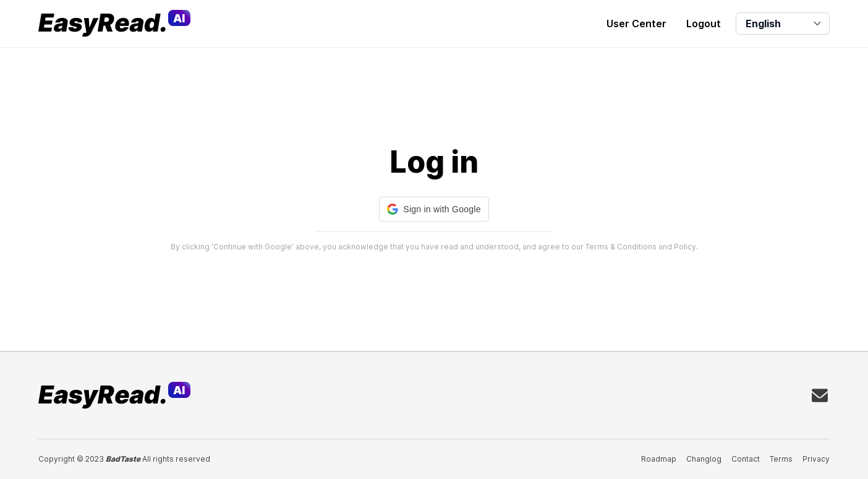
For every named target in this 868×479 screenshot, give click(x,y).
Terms (781, 459)
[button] (434, 209)
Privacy (816, 459)
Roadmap (659, 459)
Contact (746, 459)
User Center (636, 24)
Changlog (704, 459)
